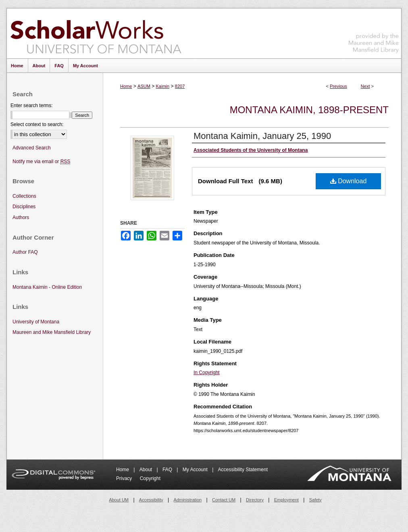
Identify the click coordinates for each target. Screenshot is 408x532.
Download (349, 181)
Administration (188, 500)
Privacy (125, 478)
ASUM (144, 86)
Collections (24, 196)
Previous (338, 86)
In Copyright (207, 373)
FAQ (168, 470)
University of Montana (36, 322)
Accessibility (151, 500)
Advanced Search (32, 148)
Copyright (150, 478)
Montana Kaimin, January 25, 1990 (262, 136)
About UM (119, 500)
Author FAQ (25, 252)
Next (365, 86)
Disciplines (24, 207)
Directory (255, 500)
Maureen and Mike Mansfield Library (374, 32)
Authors (21, 217)
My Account (196, 470)
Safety (315, 500)
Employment (286, 500)
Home (126, 86)
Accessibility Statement (243, 470)
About (147, 470)
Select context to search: (37, 124)
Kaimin (163, 86)
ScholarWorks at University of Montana (96, 33)
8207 (180, 86)
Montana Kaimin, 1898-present (309, 110)
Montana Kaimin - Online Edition (47, 287)
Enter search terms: (32, 106)
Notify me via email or (41, 162)
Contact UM (224, 500)
